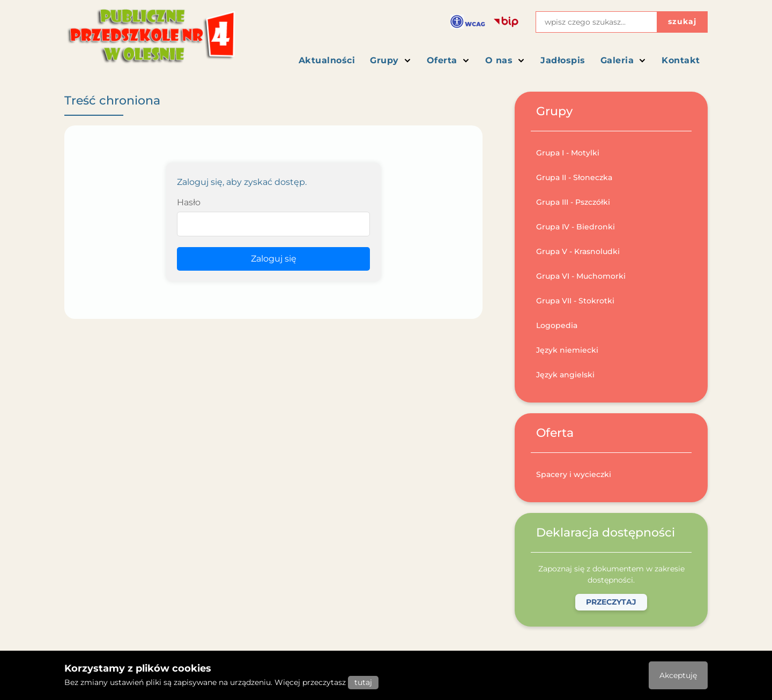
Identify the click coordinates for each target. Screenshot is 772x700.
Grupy (391, 60)
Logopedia (557, 325)
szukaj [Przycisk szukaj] (682, 21)
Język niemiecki (567, 350)
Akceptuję (678, 675)
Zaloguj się (274, 259)
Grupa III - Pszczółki (573, 202)
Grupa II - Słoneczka (574, 177)
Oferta (448, 60)
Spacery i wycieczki (574, 474)
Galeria (624, 60)
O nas (506, 60)
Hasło (189, 202)
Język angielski (565, 375)
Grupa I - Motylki (568, 153)
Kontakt (681, 60)
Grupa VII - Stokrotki (575, 301)
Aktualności (327, 60)
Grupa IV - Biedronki (576, 227)
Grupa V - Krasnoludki (578, 251)
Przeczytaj (611, 602)
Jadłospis (563, 60)
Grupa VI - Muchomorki (581, 276)
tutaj (363, 682)
